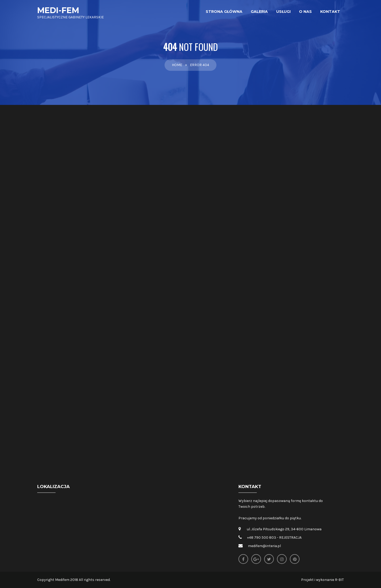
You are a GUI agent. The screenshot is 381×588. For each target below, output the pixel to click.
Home (177, 65)
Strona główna (224, 12)
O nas (305, 12)
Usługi (283, 12)
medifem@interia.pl (264, 546)
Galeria (259, 12)
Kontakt (330, 12)
